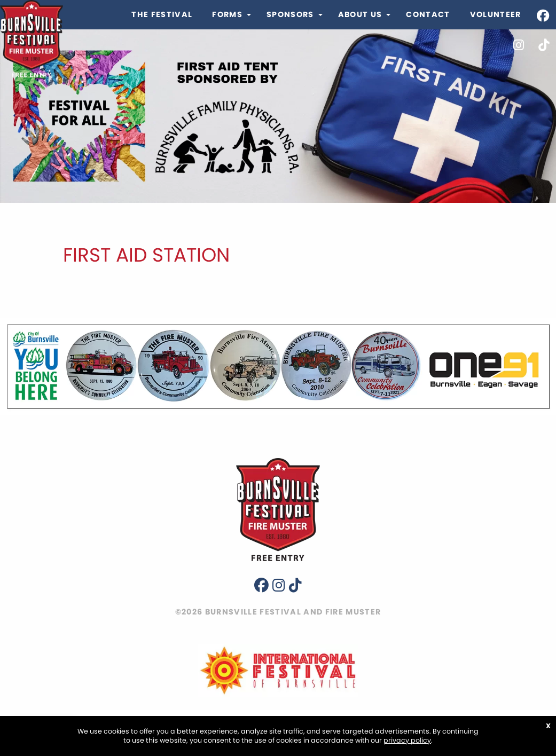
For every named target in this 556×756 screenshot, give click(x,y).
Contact (428, 14)
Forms (227, 14)
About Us (360, 14)
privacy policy (407, 740)
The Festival (162, 14)
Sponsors (290, 14)
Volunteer (496, 14)
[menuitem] (162, 15)
